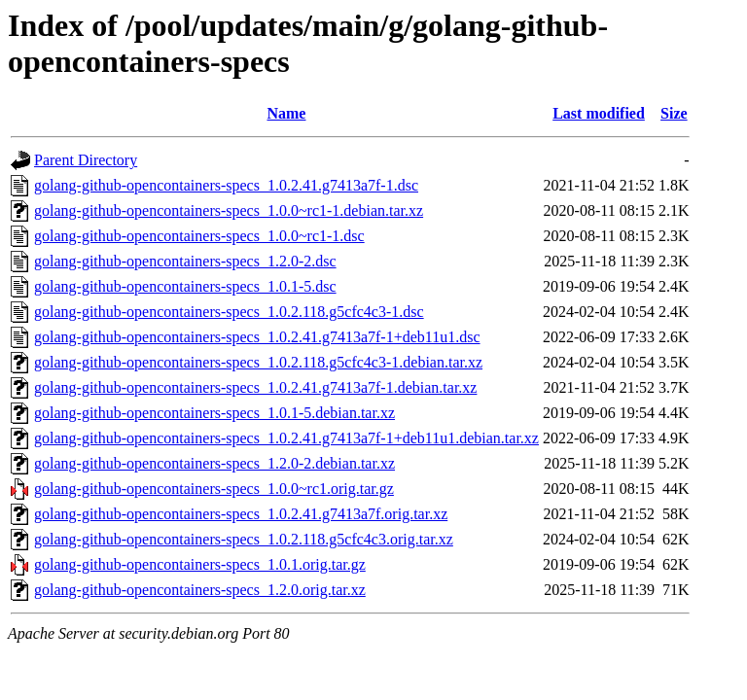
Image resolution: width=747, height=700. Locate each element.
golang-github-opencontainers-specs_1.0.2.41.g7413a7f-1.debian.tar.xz (255, 387)
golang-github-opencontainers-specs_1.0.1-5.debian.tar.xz (214, 413)
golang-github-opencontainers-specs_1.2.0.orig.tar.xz (200, 590)
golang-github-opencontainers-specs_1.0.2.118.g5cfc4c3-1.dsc (229, 312)
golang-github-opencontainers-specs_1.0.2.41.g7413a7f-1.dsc (226, 185)
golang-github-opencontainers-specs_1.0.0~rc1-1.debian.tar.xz (229, 210)
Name (286, 113)
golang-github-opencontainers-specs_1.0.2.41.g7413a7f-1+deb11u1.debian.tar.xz (286, 438)
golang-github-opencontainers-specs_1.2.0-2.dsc (185, 261)
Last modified (599, 113)
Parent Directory (86, 160)
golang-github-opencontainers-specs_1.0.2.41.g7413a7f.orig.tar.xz (241, 514)
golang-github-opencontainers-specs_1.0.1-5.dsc (185, 286)
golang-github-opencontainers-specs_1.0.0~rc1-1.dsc (199, 236)
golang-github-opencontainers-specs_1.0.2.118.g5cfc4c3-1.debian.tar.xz (258, 362)
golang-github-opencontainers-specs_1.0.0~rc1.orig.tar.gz (214, 489)
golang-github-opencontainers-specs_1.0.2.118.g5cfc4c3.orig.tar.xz (244, 539)
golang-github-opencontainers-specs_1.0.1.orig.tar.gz (200, 564)
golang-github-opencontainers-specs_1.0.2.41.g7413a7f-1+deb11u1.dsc (257, 337)
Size (674, 113)
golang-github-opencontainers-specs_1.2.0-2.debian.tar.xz (214, 463)
